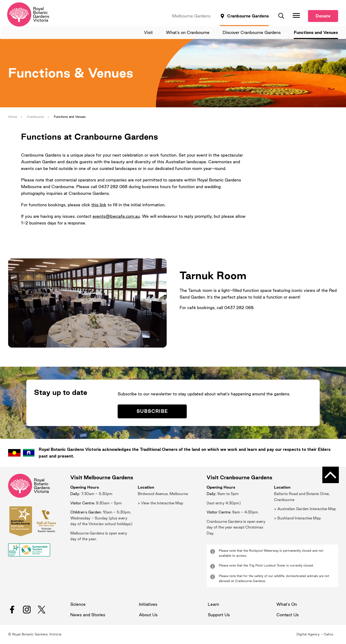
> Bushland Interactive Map (297, 518)
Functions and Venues (316, 33)
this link (99, 205)
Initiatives (148, 605)
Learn (213, 605)
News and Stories (88, 615)
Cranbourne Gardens (248, 16)
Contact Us (288, 615)
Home (13, 117)
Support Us (219, 615)
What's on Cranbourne (188, 33)
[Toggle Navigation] (296, 16)
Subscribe (153, 412)
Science (78, 605)
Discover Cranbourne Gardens (252, 33)
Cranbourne (36, 117)
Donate (323, 16)
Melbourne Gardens (191, 16)
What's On (287, 605)
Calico (329, 635)
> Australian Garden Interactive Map (305, 509)
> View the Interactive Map (160, 503)
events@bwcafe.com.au (116, 216)
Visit (149, 33)
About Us (148, 615)
